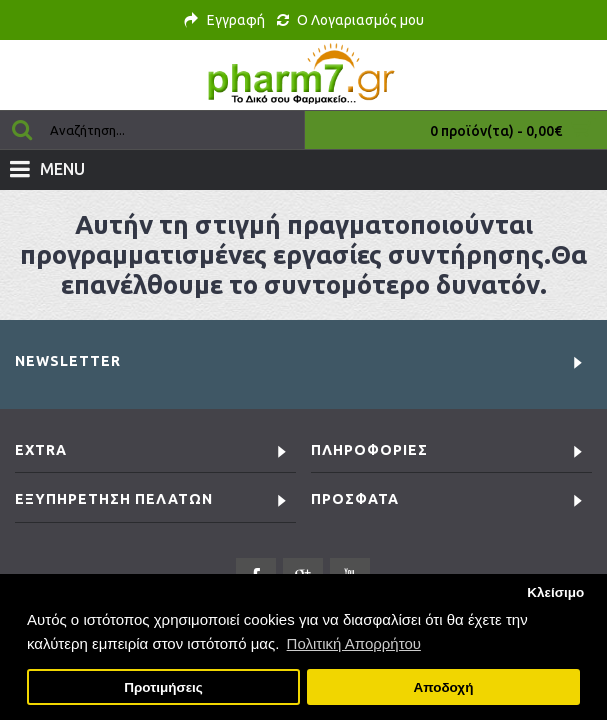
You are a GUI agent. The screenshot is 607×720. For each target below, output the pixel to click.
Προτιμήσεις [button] (163, 687)
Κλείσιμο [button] (555, 592)
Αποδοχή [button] (443, 687)
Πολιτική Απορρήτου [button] (354, 643)
